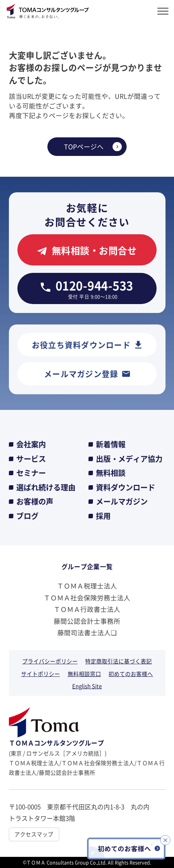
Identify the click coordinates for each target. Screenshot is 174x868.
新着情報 (111, 444)
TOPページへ (84, 146)
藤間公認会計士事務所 (87, 621)
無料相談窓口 (84, 674)
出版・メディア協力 (129, 459)
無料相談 (111, 473)
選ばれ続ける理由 (46, 487)
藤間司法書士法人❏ (87, 632)
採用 (103, 516)
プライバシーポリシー (50, 661)
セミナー (31, 473)
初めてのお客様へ (131, 674)
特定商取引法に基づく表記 (118, 661)
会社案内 (31, 444)
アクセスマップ (34, 834)
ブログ (27, 516)
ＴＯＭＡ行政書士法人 (87, 609)
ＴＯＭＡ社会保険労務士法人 (87, 598)
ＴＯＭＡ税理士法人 (87, 586)
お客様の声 (35, 502)
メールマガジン (122, 502)
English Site (87, 686)
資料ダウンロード (126, 487)
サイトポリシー (41, 674)
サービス (31, 459)
